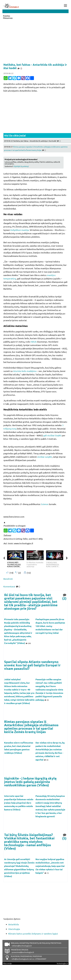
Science (45, 504)
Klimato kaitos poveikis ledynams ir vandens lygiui (33, 934)
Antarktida (14, 924)
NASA (34, 342)
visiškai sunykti (45, 457)
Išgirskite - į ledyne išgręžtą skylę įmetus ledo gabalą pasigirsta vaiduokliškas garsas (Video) (30, 782)
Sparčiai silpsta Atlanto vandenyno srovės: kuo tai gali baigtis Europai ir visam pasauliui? (32, 665)
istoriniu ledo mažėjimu (25, 371)
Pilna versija (7, 963)
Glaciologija (14, 929)
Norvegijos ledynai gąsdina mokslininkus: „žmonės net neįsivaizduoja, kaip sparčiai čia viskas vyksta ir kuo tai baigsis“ (50, 866)
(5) (47, 700)
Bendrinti (8, 579)
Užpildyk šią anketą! (21, 166)
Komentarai (12, 586)
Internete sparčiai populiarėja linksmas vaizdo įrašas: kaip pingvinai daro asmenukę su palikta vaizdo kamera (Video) (19, 803)
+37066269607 (40, 959)
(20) (28, 643)
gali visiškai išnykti (52, 435)
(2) (65, 596)
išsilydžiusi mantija (20, 230)
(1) (47, 873)
